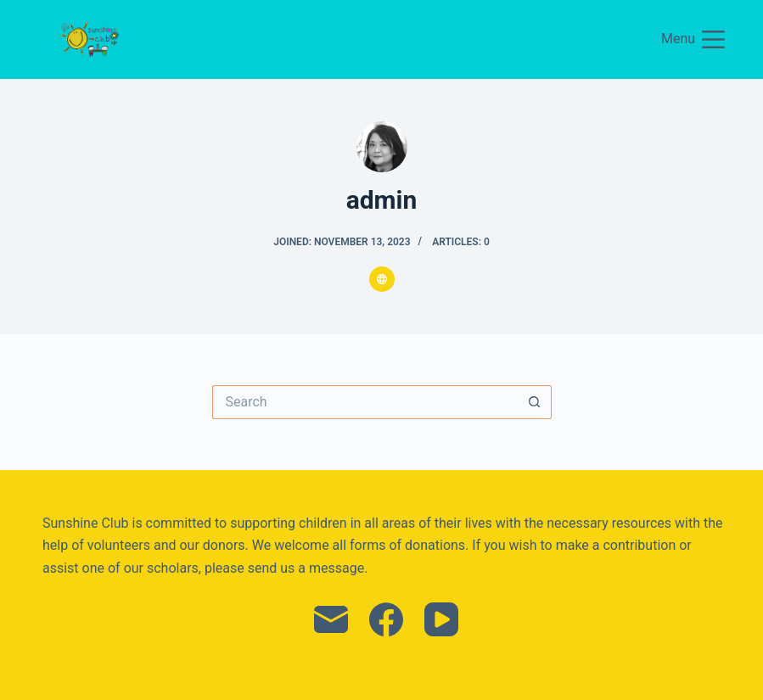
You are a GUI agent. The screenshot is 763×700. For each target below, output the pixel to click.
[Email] (331, 619)
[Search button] (535, 402)
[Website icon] (382, 279)
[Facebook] (386, 619)
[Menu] (693, 39)
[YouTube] (441, 619)
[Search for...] (365, 402)
